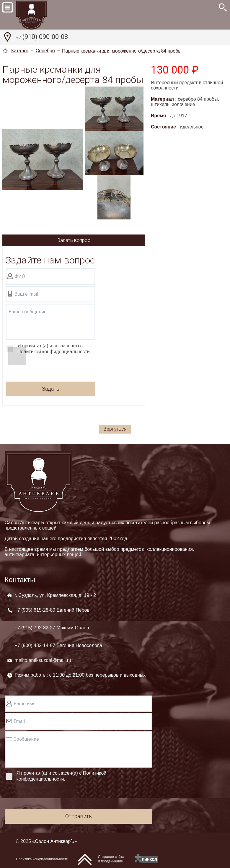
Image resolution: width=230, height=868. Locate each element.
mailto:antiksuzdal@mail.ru (43, 660)
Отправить (79, 816)
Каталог (20, 51)
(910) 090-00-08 (42, 38)
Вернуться (115, 429)
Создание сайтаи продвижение (111, 859)
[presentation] (50, 369)
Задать (51, 389)
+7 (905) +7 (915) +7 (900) (59, 628)
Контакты (20, 580)
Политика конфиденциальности (42, 859)
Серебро (45, 51)
